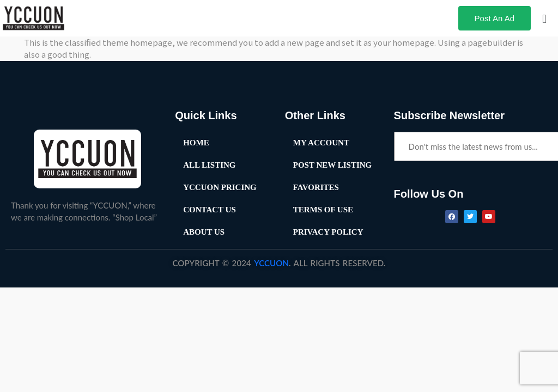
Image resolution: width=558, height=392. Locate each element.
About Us (204, 232)
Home (196, 143)
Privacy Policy (328, 232)
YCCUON (271, 263)
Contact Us (210, 210)
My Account (321, 143)
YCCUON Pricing (220, 187)
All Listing (209, 165)
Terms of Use (323, 210)
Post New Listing (333, 165)
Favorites (316, 187)
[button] (544, 18)
